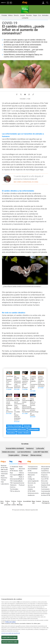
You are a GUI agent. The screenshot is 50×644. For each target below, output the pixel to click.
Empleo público (14, 455)
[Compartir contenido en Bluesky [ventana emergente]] (25, 94)
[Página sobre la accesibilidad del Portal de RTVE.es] (27, 501)
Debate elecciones (9, 452)
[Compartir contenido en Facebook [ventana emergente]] (17, 94)
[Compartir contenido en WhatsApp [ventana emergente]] (29, 94)
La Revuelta (40, 448)
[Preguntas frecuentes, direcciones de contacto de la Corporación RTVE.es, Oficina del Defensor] (38, 501)
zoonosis (35, 47)
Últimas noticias (36, 455)
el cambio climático (30, 106)
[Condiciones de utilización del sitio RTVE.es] (2, 502)
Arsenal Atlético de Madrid (15, 448)
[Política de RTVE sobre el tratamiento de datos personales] (7, 503)
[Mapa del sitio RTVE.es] (33, 502)
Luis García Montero (24, 452)
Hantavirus (30, 448)
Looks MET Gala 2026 (41, 452)
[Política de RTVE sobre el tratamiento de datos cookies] (14, 503)
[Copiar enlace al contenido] (33, 94)
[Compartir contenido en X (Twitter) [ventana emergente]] (21, 94)
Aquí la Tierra (34, 55)
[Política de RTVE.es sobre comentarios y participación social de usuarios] (46, 502)
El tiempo (25, 455)
